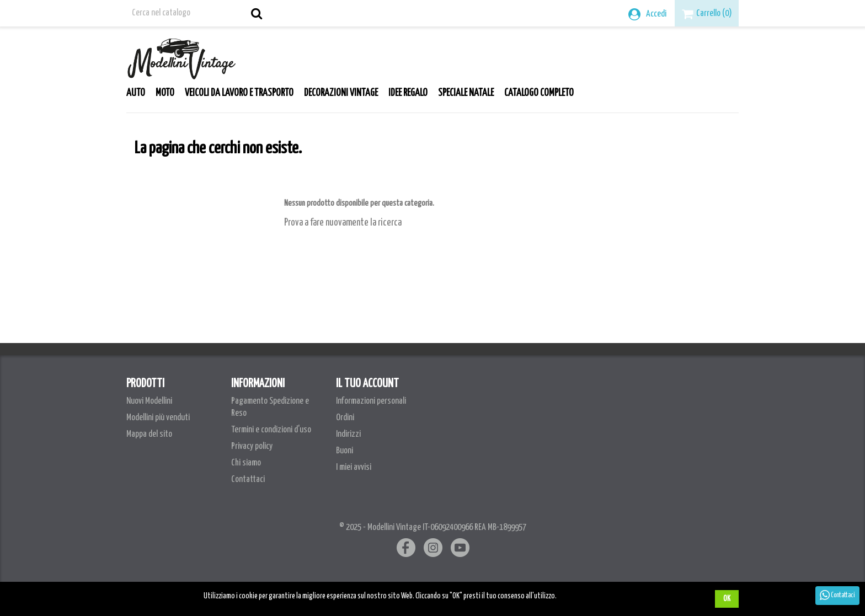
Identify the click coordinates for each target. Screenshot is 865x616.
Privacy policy (252, 446)
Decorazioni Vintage (341, 93)
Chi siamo (246, 463)
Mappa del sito (149, 434)
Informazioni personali (371, 401)
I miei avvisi (354, 467)
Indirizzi (348, 434)
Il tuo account (367, 384)
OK (727, 599)
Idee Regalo (408, 93)
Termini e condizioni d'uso (271, 430)
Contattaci (248, 480)
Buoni (345, 451)
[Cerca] (197, 13)
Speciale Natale (466, 93)
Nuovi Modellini (149, 401)
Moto (165, 93)
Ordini (345, 418)
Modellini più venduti (158, 418)
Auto (136, 93)
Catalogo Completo (539, 93)
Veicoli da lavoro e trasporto (239, 93)
